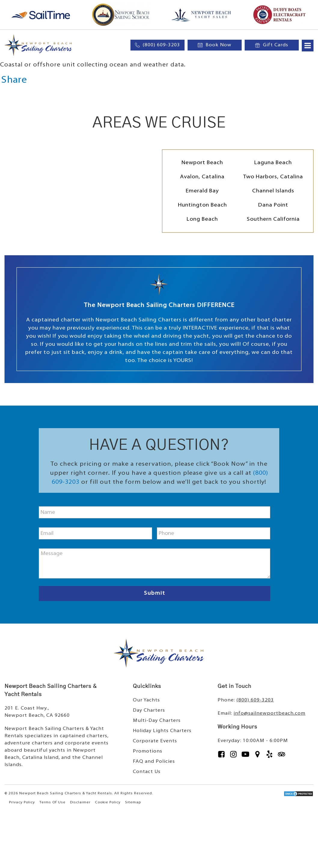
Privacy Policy (22, 802)
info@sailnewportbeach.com (269, 713)
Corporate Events (155, 741)
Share (14, 80)
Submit (155, 593)
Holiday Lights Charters (162, 731)
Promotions (148, 751)
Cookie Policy (108, 802)
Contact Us (147, 772)
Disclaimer (80, 802)
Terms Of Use (52, 802)
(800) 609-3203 (255, 700)
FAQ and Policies (154, 762)
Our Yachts (146, 700)
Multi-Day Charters (157, 721)
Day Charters (149, 710)
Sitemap (133, 802)
